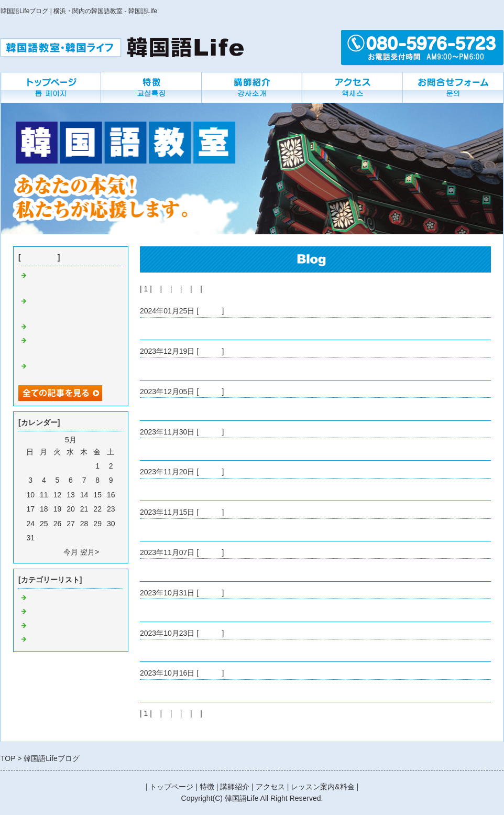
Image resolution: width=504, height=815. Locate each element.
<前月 (52, 552)
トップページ (171, 787)
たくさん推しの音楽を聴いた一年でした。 (210, 368)
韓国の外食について (173, 409)
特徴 (207, 787)
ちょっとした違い (169, 610)
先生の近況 (47, 639)
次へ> (214, 289)
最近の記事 (39, 257)
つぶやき (43, 612)
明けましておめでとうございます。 (199, 329)
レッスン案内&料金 (322, 787)
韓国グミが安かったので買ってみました (206, 449)
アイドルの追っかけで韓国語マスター (202, 650)
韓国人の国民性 (166, 570)
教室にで (43, 626)
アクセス (270, 787)
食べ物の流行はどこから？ (184, 691)
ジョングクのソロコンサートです (195, 490)
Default (210, 311)
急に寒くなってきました (180, 530)
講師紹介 (235, 787)
